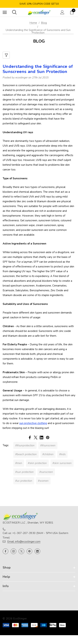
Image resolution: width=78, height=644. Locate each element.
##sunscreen (48, 445)
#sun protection (24, 472)
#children (48, 454)
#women (43, 481)
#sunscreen (46, 472)
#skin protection (37, 463)
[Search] (14, 12)
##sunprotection (25, 445)
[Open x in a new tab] (21, 551)
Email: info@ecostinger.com (24, 542)
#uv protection (24, 481)
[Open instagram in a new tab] (13, 551)
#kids (62, 454)
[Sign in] (62, 12)
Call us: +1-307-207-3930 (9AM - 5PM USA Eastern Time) (35, 535)
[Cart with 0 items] (73, 12)
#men (19, 463)
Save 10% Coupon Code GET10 (39, 4)
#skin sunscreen (62, 463)
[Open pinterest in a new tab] (29, 551)
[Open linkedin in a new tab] (37, 551)
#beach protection (26, 454)
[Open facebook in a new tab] (5, 551)
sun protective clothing (33, 423)
